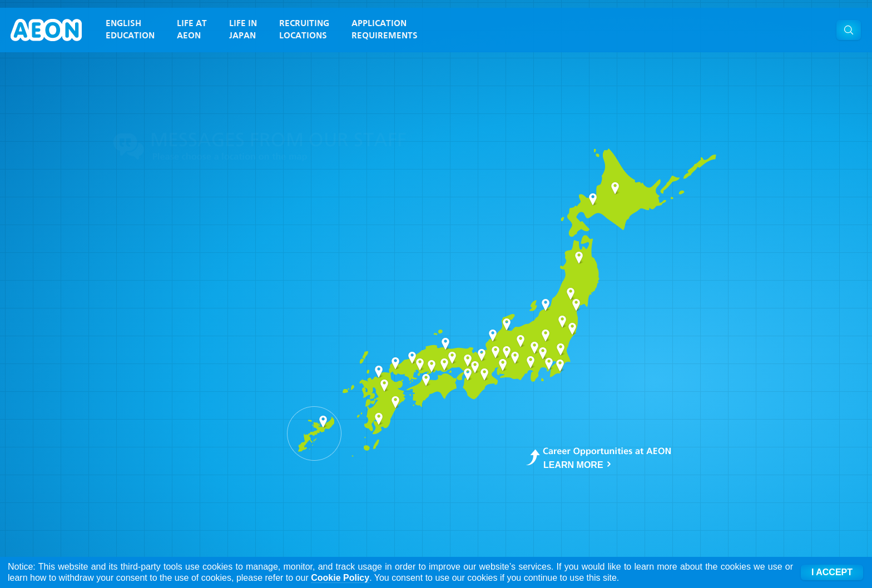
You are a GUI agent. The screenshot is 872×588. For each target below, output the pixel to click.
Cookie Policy (340, 578)
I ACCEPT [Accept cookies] (832, 572)
